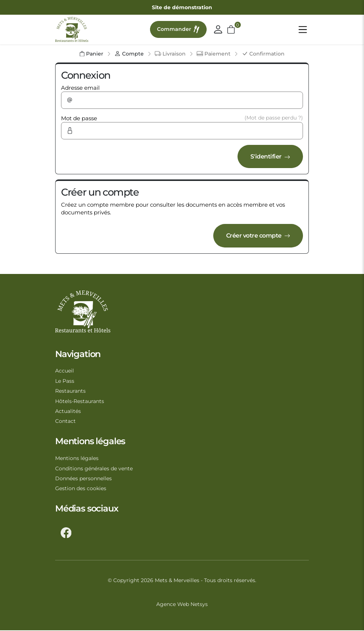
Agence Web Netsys (182, 605)
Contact (65, 422)
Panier (91, 54)
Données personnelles (83, 479)
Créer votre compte (256, 236)
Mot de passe (79, 118)
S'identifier (269, 156)
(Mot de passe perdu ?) (274, 118)
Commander (179, 30)
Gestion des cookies (81, 489)
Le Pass (65, 381)
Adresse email (80, 88)
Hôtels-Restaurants (80, 402)
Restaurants (70, 391)
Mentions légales (77, 459)
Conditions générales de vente (94, 469)
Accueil (65, 371)
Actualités (68, 411)
